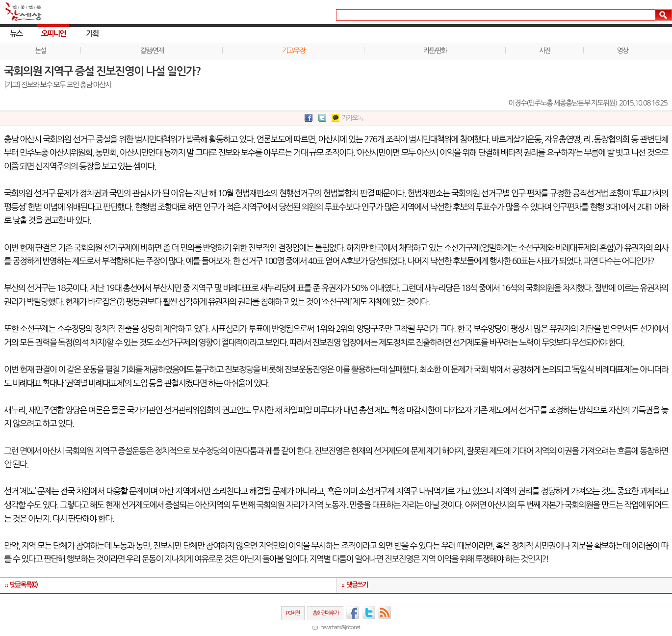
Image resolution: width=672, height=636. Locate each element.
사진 (544, 51)
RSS (385, 612)
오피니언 (53, 34)
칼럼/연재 (152, 51)
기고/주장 (294, 51)
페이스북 (353, 612)
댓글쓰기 (357, 585)
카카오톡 (352, 118)
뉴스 (16, 34)
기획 (92, 34)
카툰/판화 (435, 51)
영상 (622, 51)
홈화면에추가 (325, 613)
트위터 (369, 612)
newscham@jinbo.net (340, 627)
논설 (40, 51)
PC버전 (293, 613)
